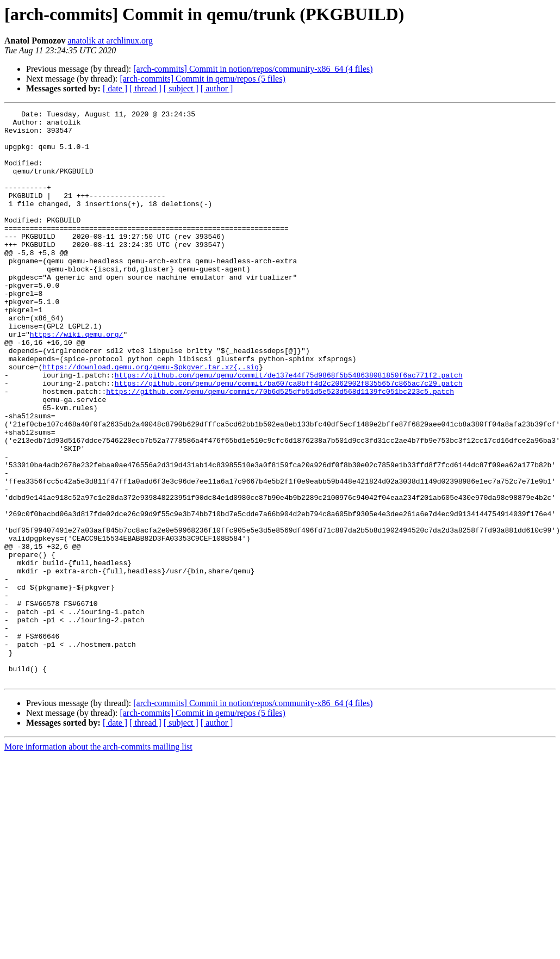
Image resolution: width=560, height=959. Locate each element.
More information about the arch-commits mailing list (98, 861)
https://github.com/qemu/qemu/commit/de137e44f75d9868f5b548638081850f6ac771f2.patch (289, 429)
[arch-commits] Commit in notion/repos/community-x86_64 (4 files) (253, 69)
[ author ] (217, 88)
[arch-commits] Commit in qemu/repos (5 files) (202, 79)
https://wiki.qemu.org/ (77, 380)
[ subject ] (181, 88)
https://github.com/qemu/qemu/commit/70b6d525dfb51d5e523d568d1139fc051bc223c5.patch (280, 448)
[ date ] (115, 88)
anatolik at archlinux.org (110, 41)
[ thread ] (145, 88)
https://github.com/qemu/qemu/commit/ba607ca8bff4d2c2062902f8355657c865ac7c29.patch (289, 438)
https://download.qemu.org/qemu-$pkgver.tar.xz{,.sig (151, 419)
